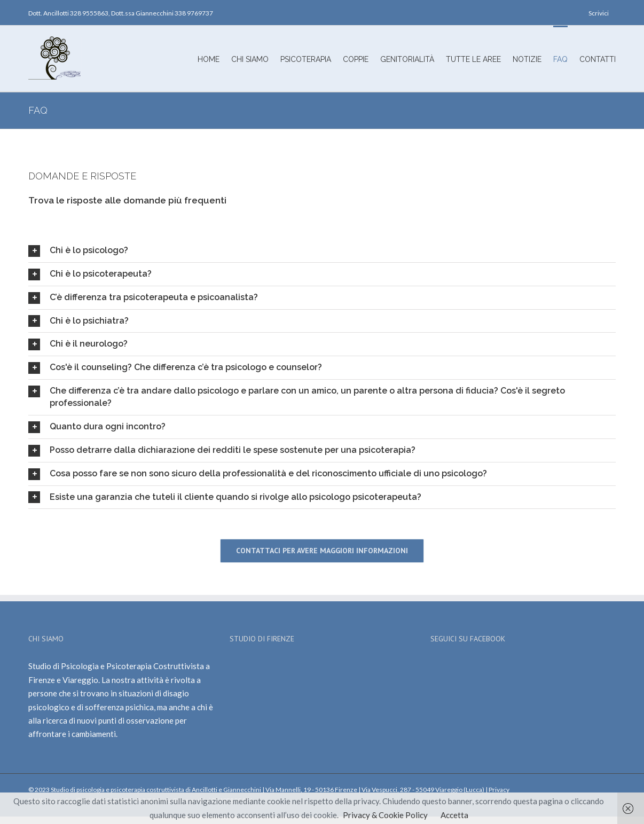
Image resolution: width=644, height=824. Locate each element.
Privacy (499, 790)
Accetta (454, 815)
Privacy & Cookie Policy (385, 815)
